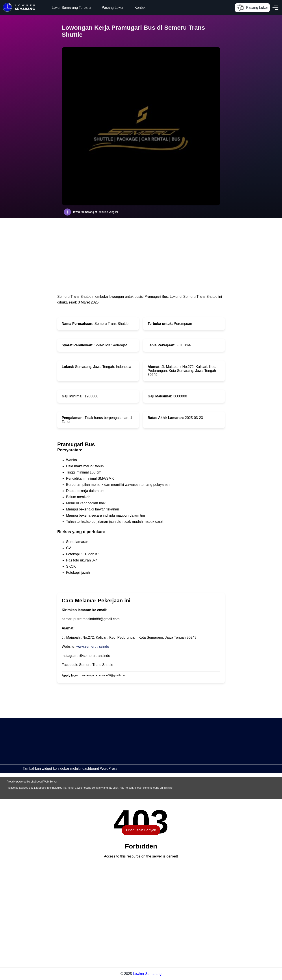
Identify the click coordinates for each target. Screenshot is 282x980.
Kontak (140, 8)
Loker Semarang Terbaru (71, 8)
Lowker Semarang (147, 974)
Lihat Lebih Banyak (141, 830)
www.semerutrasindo (93, 646)
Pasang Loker (113, 8)
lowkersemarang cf (85, 212)
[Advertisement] (132, 749)
